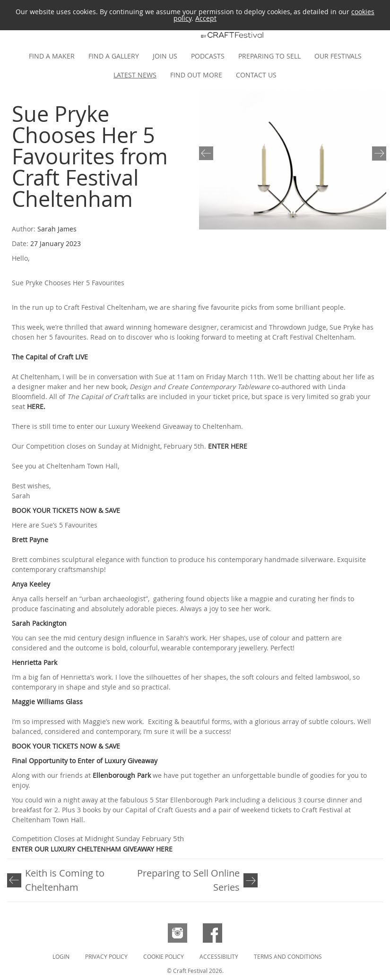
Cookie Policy (164, 956)
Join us (165, 56)
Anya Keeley (31, 584)
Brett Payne (30, 540)
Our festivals (338, 56)
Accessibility (219, 956)
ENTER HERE (228, 446)
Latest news (135, 75)
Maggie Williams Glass (47, 702)
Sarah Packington (39, 623)
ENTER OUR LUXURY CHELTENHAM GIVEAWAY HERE (92, 849)
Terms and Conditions (288, 956)
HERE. (36, 406)
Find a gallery (114, 56)
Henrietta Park (35, 662)
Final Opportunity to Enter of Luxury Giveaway (85, 761)
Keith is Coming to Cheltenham (65, 880)
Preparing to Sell (269, 56)
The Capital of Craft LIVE (51, 357)
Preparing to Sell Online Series (188, 880)
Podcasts (208, 56)
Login (61, 956)
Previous (208, 153)
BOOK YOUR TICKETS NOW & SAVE (66, 510)
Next (377, 153)
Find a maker (52, 56)
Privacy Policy (106, 956)
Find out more (196, 75)
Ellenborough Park (122, 775)
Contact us (256, 75)
